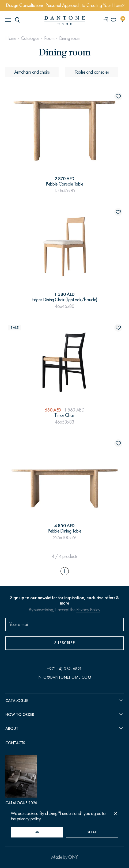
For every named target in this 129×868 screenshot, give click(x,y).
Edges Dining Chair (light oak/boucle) (64, 300)
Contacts (15, 743)
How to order (20, 715)
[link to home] (64, 20)
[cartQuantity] (121, 20)
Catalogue (30, 38)
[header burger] (8, 20)
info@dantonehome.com (65, 677)
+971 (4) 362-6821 (64, 669)
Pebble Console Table (64, 184)
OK (37, 832)
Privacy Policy (88, 610)
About (12, 729)
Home (11, 38)
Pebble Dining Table (64, 531)
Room (49, 38)
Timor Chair (64, 415)
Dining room (70, 38)
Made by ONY (64, 857)
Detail (92, 832)
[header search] (18, 20)
